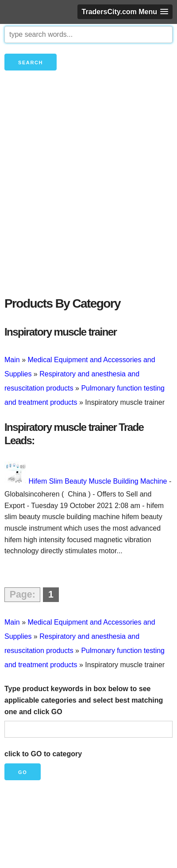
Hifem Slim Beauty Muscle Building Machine (98, 481)
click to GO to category (43, 754)
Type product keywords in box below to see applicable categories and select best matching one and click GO (84, 700)
